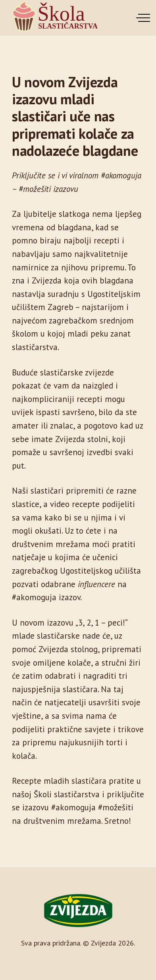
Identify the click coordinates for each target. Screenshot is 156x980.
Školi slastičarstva (67, 794)
